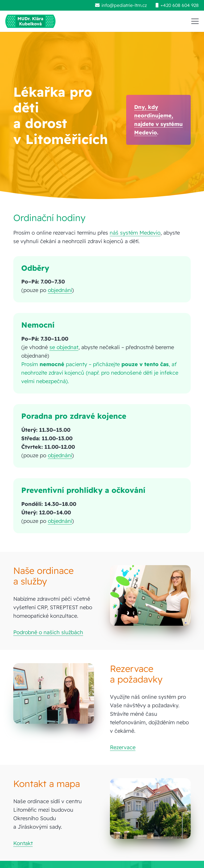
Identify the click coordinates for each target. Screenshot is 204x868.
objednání (60, 290)
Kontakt (23, 843)
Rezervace (123, 747)
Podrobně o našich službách (48, 632)
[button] (195, 21)
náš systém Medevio (135, 233)
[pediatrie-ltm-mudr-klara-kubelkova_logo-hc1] (30, 21)
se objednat (64, 347)
